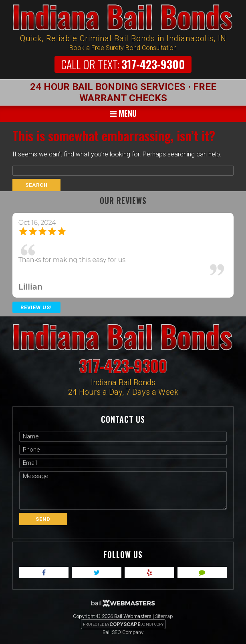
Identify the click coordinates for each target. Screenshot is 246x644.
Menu (123, 113)
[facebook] (44, 572)
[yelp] (149, 572)
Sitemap (164, 616)
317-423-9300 (123, 64)
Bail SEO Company (123, 632)
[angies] (202, 572)
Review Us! (36, 307)
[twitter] (97, 572)
